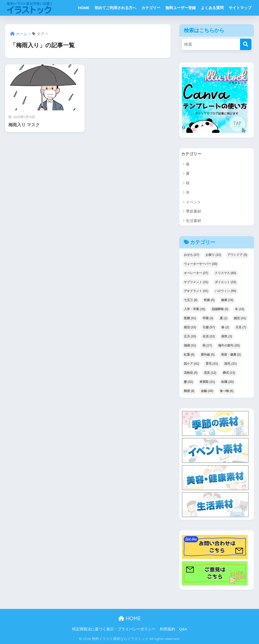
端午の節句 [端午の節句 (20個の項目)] (229, 346)
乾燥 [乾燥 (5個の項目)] (209, 300)
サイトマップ (240, 8)
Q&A (183, 629)
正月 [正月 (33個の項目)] (190, 337)
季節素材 (193, 212)
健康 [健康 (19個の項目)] (227, 300)
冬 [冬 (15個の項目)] (240, 309)
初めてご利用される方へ (115, 8)
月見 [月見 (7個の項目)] (241, 328)
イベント (193, 202)
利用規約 (167, 629)
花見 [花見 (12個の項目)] (210, 373)
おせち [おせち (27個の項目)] (192, 255)
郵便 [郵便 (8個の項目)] (189, 391)
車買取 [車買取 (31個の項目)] (207, 382)
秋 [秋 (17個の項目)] (207, 346)
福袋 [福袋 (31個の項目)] (190, 346)
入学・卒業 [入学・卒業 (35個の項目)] (195, 309)
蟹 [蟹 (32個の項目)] (189, 382)
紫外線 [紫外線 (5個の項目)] (208, 355)
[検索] (246, 44)
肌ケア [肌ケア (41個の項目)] (192, 364)
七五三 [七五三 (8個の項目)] (191, 300)
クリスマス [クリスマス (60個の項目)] (225, 273)
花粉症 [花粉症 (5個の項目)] (191, 373)
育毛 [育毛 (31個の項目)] (212, 364)
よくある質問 (212, 8)
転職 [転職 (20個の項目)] (228, 382)
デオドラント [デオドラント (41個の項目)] (196, 291)
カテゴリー (151, 8)
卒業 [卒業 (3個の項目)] (208, 318)
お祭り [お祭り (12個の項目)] (213, 255)
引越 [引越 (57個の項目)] (209, 328)
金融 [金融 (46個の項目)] (207, 391)
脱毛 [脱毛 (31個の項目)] (231, 364)
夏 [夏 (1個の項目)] (224, 318)
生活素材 (193, 221)
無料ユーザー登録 (181, 8)
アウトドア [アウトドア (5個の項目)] (237, 255)
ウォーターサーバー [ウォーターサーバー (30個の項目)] (201, 264)
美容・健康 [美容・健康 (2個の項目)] (231, 355)
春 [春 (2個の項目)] (225, 328)
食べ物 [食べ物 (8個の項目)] (227, 391)
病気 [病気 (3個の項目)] (227, 337)
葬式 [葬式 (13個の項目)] (229, 373)
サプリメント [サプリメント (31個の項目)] (196, 282)
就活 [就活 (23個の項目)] (190, 328)
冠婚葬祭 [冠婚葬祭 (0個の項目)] (220, 309)
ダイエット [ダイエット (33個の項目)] (225, 282)
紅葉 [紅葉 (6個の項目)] (189, 355)
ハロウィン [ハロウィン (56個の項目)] (225, 291)
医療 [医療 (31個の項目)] (190, 318)
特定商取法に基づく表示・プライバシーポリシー (114, 629)
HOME (84, 8)
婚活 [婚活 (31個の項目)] (240, 318)
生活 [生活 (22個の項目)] (209, 337)
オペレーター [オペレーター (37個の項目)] (196, 273)
